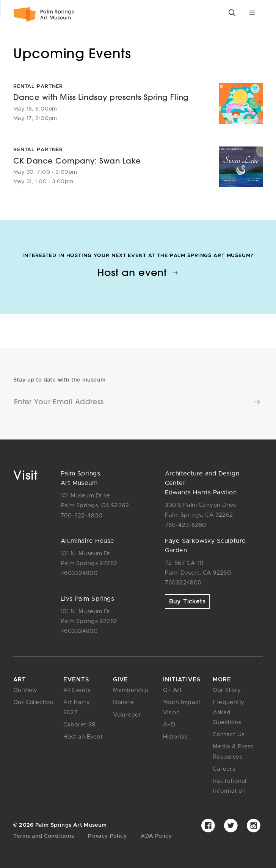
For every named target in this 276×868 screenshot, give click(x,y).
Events (76, 680)
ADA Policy (156, 836)
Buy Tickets (187, 602)
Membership (131, 690)
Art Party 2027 (77, 707)
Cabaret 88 (79, 725)
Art (20, 680)
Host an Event (83, 737)
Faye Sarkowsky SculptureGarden (205, 546)
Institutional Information (229, 786)
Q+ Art (173, 690)
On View (25, 690)
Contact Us (228, 735)
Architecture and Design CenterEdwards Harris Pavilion (202, 483)
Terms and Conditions (44, 836)
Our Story (227, 690)
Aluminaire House (88, 541)
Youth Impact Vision (182, 707)
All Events (77, 690)
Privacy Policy (107, 836)
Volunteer (127, 715)
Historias (175, 737)
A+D (169, 725)
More (222, 680)
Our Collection (33, 702)
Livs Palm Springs (87, 599)
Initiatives (182, 680)
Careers (224, 769)
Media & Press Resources (233, 752)
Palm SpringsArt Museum (80, 478)
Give (121, 680)
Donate (124, 702)
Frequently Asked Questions (228, 712)
